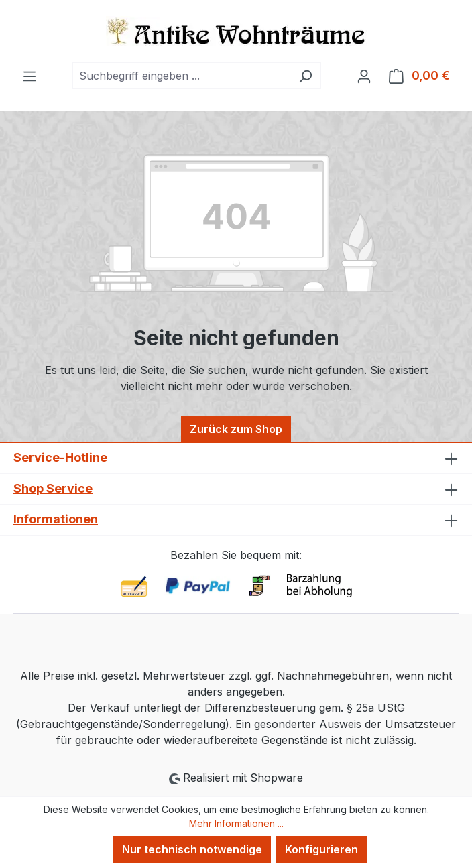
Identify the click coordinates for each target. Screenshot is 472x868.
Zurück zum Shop (236, 429)
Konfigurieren (321, 849)
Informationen (56, 519)
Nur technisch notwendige (192, 849)
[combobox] (181, 76)
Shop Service (53, 488)
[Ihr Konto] (364, 76)
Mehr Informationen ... (236, 823)
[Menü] (29, 76)
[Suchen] (305, 76)
